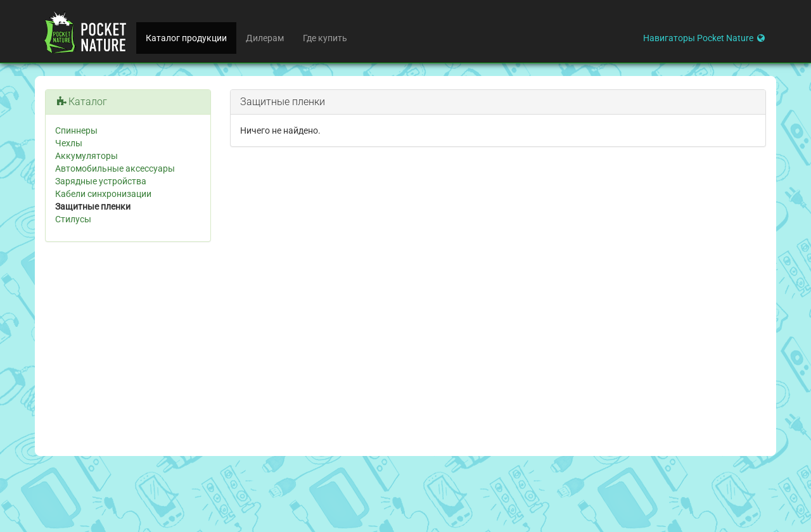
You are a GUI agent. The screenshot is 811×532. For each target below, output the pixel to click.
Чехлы (69, 143)
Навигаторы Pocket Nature (705, 38)
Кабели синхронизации (103, 194)
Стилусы (73, 219)
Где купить (325, 38)
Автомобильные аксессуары (115, 168)
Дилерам (265, 38)
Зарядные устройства (101, 181)
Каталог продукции (186, 38)
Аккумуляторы (86, 156)
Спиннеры (76, 130)
